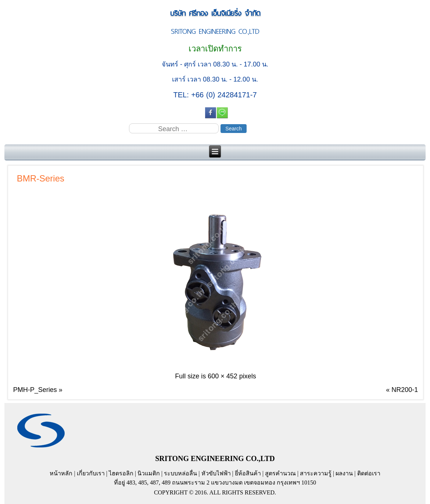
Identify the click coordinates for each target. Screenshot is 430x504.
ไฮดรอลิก (121, 473)
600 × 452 (223, 376)
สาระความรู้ (316, 473)
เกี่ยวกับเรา (91, 473)
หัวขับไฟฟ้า (216, 473)
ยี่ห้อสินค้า (248, 473)
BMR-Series (41, 178)
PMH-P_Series (35, 390)
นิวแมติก (149, 473)
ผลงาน (344, 473)
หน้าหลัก (61, 473)
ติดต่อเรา (369, 473)
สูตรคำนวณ (280, 473)
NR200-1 (405, 390)
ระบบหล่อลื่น (180, 473)
